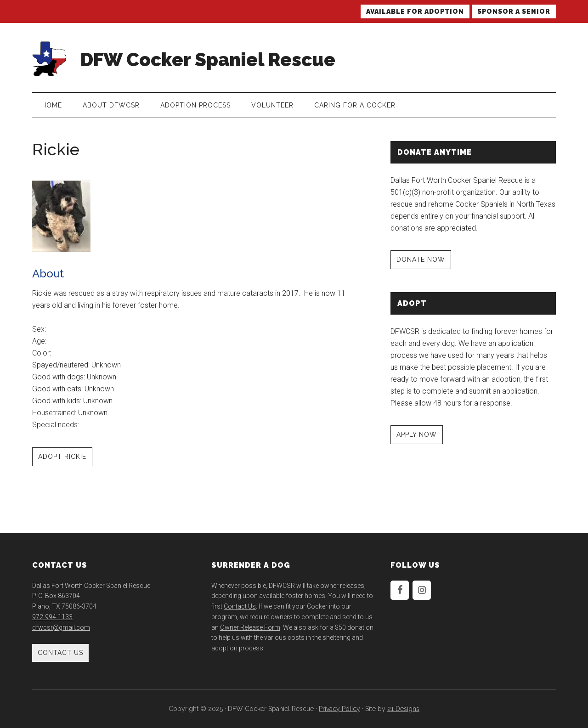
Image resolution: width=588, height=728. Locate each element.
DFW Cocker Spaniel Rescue (208, 59)
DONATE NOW (421, 260)
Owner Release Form (250, 627)
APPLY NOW (417, 435)
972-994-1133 (52, 617)
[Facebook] (400, 590)
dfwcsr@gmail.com (61, 627)
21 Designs (403, 709)
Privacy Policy (339, 709)
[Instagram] (422, 590)
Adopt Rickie (62, 457)
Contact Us (60, 653)
